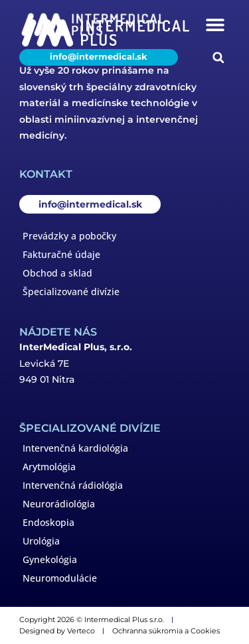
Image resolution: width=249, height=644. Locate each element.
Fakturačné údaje (61, 254)
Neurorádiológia (59, 504)
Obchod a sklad (57, 273)
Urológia (41, 541)
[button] (215, 24)
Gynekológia (50, 559)
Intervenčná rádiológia (73, 485)
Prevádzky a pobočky (69, 236)
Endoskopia (48, 522)
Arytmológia (49, 467)
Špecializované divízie (71, 291)
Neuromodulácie (60, 578)
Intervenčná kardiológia (75, 448)
